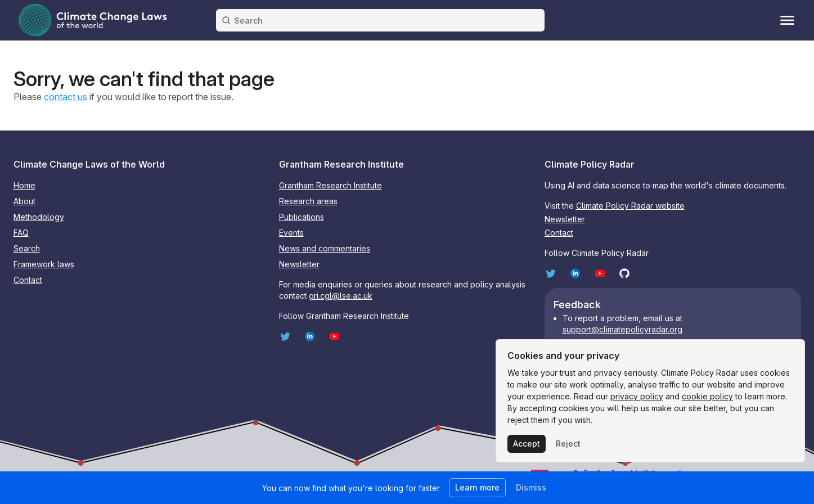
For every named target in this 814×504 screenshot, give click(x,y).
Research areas (308, 201)
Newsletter (299, 264)
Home (24, 185)
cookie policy (707, 396)
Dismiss (531, 487)
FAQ (21, 233)
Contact (28, 280)
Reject (568, 444)
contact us (66, 97)
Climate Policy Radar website (630, 206)
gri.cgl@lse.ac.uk (341, 296)
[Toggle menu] (787, 20)
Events (291, 233)
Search (27, 248)
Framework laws (44, 264)
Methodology (39, 217)
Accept (527, 444)
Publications (302, 217)
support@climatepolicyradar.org (622, 329)
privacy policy (637, 396)
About (24, 201)
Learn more (477, 487)
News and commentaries (325, 248)
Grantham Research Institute (330, 185)
